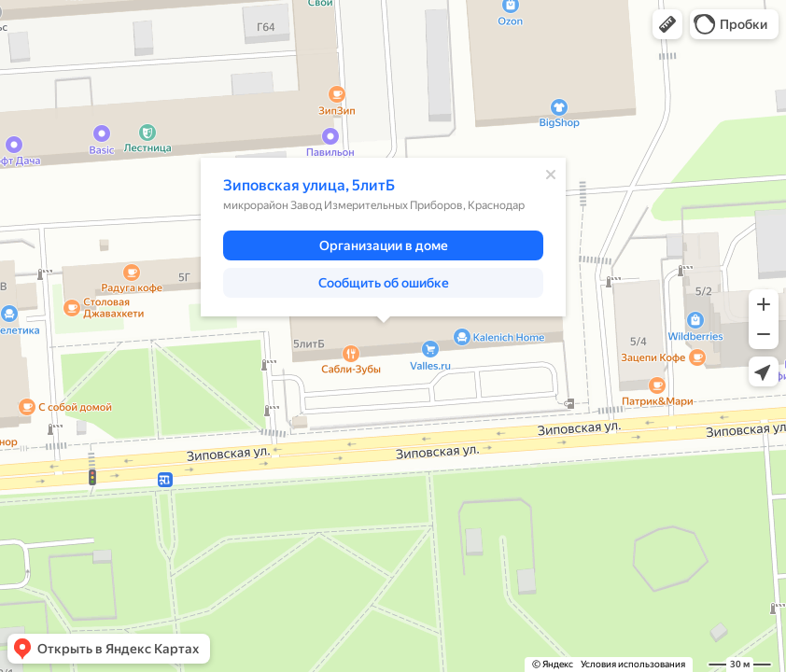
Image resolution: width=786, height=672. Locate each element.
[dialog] (383, 237)
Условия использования (633, 664)
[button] (667, 24)
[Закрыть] (551, 175)
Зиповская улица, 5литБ (309, 185)
